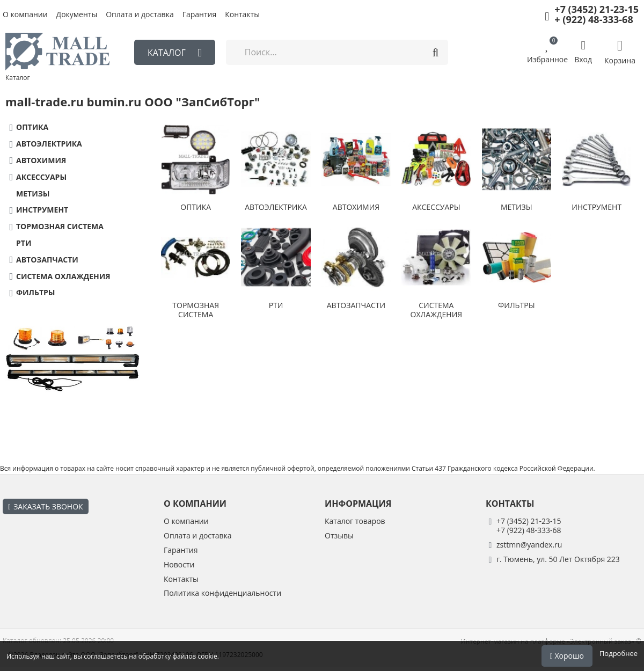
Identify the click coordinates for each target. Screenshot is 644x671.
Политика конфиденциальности (222, 593)
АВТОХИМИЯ (41, 161)
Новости (179, 565)
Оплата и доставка (140, 15)
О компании (25, 15)
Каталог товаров (355, 522)
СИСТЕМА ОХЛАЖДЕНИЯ (63, 277)
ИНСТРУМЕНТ (42, 210)
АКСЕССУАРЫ (41, 177)
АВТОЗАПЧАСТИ (47, 260)
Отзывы (339, 536)
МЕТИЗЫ (33, 194)
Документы (77, 15)
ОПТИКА (32, 127)
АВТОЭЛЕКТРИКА (49, 144)
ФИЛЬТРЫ (36, 293)
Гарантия (200, 15)
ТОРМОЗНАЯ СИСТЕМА (60, 227)
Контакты (242, 15)
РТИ (24, 243)
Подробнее (619, 653)
